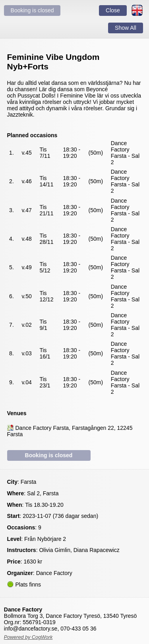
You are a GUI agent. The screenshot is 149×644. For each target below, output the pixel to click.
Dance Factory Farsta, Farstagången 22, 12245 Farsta (70, 431)
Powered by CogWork (28, 637)
